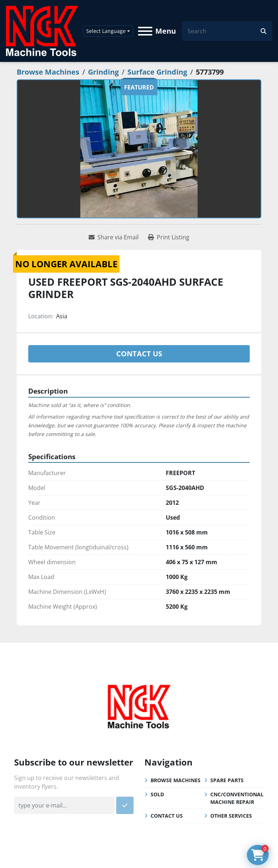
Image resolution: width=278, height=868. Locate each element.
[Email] (64, 805)
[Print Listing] (169, 237)
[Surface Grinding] (157, 72)
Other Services (231, 816)
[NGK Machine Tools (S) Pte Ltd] (139, 706)
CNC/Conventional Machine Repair (237, 798)
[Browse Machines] (48, 72)
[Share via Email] (114, 237)
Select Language (106, 31)
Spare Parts (227, 780)
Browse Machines (176, 780)
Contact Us (139, 354)
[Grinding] (103, 72)
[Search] (224, 31)
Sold (157, 794)
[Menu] (145, 31)
